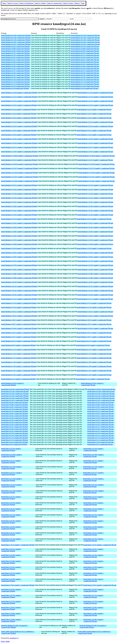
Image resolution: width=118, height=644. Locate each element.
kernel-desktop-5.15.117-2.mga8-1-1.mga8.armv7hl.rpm (96, 168)
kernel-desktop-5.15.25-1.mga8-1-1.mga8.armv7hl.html (19, 202)
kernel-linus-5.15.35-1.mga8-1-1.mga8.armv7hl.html (11, 540)
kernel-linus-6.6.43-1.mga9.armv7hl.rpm (101, 425)
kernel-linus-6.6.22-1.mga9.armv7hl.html (14, 431)
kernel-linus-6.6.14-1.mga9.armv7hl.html (14, 436)
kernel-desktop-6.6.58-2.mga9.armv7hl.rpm (85, 62)
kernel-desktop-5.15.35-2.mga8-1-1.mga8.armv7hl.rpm (95, 215)
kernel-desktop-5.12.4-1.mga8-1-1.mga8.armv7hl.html (19, 109)
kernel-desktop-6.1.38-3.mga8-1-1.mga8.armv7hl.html (19, 366)
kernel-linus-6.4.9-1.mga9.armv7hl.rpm (100, 444)
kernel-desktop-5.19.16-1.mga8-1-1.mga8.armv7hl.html (19, 328)
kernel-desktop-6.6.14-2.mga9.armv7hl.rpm (85, 80)
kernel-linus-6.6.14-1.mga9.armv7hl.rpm (101, 436)
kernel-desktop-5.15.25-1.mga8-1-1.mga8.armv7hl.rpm (95, 202)
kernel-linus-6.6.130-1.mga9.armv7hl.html (15, 391)
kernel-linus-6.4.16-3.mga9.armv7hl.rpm (101, 442)
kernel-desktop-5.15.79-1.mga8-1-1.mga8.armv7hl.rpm (95, 265)
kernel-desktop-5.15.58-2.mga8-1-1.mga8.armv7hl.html (19, 244)
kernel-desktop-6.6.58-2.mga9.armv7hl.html (15, 62)
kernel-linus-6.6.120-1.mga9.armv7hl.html (15, 394)
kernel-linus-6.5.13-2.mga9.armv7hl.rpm (101, 438)
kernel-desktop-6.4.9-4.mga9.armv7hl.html (15, 88)
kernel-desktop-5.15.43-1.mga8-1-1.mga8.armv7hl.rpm (95, 227)
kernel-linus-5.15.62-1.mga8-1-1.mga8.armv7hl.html (11, 590)
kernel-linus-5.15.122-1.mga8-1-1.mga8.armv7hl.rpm (94, 486)
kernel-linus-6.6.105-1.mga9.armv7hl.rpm (101, 398)
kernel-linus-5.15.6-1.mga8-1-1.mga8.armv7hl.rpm (100, 585)
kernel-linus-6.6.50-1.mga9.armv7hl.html (14, 422)
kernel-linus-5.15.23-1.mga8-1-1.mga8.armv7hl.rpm (94, 516)
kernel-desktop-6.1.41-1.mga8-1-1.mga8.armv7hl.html (19, 371)
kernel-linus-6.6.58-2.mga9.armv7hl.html (14, 418)
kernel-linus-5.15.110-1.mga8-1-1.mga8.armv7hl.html (12, 468)
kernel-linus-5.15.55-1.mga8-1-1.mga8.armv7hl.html (11, 574)
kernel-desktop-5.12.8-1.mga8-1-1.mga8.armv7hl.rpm (94, 118)
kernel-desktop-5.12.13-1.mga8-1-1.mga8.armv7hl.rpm (95, 101)
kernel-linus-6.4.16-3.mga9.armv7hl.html (14, 442)
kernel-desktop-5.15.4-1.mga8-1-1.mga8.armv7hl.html (19, 219)
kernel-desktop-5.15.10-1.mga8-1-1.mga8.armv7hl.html (19, 152)
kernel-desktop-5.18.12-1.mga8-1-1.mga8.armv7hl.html (19, 312)
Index (4, 3)
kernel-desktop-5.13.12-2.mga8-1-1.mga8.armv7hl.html (19, 122)
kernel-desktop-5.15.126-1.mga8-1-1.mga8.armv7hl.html (19, 181)
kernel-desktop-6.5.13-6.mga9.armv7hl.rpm (85, 82)
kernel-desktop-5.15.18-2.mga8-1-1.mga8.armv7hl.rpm (95, 194)
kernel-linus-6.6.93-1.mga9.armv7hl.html (14, 402)
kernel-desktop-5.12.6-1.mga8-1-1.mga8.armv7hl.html (19, 114)
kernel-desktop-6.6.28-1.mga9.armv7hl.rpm (85, 73)
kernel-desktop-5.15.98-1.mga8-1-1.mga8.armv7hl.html (19, 278)
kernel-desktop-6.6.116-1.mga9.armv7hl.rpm (85, 40)
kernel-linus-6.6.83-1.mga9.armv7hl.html (14, 407)
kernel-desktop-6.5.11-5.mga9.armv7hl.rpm (85, 84)
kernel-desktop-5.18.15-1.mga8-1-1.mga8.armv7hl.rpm (95, 316)
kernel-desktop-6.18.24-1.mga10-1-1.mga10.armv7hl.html (13, 384)
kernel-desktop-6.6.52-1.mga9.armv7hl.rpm (85, 64)
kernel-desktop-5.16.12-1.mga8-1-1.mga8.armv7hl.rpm (95, 286)
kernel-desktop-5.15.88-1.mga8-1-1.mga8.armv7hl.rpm (95, 274)
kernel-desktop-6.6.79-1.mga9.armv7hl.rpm (85, 53)
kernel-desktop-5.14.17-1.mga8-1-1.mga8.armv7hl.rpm (95, 147)
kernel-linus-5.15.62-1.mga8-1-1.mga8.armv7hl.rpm (94, 590)
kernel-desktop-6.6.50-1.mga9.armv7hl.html (15, 66)
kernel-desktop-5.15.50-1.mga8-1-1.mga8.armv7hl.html (19, 236)
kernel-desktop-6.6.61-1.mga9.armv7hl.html (15, 60)
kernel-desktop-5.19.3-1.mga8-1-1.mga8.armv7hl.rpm (94, 333)
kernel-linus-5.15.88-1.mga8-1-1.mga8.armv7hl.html (11, 614)
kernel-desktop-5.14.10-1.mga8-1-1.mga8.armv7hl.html (19, 139)
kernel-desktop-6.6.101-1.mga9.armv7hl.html (16, 44)
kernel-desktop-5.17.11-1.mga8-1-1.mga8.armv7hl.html (19, 299)
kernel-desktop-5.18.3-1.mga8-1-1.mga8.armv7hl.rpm (94, 320)
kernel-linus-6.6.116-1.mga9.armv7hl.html (15, 396)
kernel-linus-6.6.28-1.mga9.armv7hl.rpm (101, 429)
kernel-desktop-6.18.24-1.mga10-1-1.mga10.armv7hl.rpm (92, 384)
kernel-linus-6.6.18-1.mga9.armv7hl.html (14, 433)
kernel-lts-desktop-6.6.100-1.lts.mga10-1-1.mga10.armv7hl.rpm (93, 626)
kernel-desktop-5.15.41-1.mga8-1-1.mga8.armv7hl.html (19, 223)
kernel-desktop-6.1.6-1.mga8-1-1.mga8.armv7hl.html (18, 379)
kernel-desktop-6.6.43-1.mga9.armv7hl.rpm (85, 69)
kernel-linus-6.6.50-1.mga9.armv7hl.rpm (101, 422)
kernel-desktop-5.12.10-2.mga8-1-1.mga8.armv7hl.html (19, 93)
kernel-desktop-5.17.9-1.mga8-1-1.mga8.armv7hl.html (19, 307)
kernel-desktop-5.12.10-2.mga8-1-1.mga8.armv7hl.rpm (95, 93)
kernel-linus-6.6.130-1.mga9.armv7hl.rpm (101, 391)
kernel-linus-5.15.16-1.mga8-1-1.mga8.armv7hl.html (11, 504)
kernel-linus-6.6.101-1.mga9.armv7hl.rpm (101, 400)
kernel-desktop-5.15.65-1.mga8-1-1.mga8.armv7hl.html (19, 257)
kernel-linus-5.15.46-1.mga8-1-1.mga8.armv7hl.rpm (94, 562)
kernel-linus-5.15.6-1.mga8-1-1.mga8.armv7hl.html (18, 585)
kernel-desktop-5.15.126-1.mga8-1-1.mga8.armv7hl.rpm (96, 181)
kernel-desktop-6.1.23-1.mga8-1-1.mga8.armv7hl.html (19, 354)
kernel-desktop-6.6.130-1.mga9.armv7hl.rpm (85, 35)
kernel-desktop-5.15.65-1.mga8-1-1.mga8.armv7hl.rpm (95, 257)
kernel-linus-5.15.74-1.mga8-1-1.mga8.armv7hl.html (11, 596)
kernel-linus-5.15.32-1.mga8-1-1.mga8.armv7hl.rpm (94, 534)
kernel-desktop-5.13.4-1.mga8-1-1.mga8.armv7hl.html (19, 131)
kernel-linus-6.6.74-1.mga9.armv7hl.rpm (101, 411)
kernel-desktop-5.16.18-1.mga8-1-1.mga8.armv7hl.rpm (95, 295)
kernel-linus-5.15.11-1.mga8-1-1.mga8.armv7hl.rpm (94, 462)
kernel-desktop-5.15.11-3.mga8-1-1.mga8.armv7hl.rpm (95, 160)
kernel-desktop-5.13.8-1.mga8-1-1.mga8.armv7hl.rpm (94, 135)
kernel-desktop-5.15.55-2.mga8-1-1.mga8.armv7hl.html (19, 240)
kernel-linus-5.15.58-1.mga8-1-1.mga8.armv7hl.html (11, 580)
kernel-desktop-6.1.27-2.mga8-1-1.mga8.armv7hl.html (19, 358)
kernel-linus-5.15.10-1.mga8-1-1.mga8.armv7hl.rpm (94, 450)
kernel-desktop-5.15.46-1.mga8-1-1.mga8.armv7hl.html (19, 232)
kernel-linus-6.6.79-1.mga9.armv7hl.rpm (101, 409)
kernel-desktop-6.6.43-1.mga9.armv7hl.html (15, 69)
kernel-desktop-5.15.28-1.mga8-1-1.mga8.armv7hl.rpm (95, 206)
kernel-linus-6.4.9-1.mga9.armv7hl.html (14, 444)
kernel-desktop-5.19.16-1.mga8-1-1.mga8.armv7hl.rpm (95, 328)
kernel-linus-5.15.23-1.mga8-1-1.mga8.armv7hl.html (11, 516)
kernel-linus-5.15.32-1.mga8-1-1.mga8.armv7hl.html (11, 534)
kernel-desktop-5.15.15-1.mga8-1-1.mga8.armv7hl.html (19, 185)
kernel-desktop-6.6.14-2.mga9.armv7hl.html (15, 80)
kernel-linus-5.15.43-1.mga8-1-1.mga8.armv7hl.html (11, 556)
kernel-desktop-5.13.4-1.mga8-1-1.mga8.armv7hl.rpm (94, 131)
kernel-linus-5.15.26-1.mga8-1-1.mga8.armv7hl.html (11, 522)
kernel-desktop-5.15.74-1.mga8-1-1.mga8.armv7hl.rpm (95, 261)
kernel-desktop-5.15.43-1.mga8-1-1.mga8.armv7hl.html (19, 227)
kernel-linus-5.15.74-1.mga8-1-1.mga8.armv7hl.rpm (94, 596)
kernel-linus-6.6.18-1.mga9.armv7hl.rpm (101, 433)
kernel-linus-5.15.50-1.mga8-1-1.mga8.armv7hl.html (11, 568)
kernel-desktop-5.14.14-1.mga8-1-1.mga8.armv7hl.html (19, 143)
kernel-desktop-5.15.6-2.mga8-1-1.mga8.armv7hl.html (19, 248)
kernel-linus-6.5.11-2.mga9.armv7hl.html (14, 440)
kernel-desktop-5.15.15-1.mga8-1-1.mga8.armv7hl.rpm (95, 185)
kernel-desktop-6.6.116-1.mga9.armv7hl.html (16, 40)
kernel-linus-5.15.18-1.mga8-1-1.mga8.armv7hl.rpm (94, 510)
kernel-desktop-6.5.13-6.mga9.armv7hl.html (15, 82)
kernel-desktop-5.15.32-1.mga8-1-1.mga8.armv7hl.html (19, 211)
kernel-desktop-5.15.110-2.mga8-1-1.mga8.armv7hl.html (19, 164)
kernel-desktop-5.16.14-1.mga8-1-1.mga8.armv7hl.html (19, 291)
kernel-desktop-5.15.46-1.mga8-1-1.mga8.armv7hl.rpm (95, 232)
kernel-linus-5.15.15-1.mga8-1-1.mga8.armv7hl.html (11, 498)
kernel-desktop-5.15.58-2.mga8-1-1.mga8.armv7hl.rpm (95, 244)
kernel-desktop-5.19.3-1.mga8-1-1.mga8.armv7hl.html (19, 333)
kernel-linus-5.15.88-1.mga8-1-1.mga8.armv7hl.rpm (94, 614)
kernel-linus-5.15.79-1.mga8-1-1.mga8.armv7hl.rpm (94, 602)
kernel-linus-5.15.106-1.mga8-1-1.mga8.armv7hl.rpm (94, 456)
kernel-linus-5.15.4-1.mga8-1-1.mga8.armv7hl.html (18, 545)
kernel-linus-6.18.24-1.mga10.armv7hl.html (15, 389)
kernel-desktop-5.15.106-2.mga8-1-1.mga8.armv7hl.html (19, 156)
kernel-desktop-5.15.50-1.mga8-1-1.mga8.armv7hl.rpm (95, 236)
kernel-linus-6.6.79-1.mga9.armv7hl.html (14, 409)
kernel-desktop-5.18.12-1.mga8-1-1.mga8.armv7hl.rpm (95, 312)
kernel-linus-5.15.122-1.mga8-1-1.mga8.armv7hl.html (12, 486)
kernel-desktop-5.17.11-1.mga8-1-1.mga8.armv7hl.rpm (95, 299)
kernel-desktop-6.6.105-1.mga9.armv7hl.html (16, 42)
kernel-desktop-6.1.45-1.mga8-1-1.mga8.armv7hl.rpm (94, 375)
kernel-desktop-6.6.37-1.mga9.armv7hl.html (15, 71)
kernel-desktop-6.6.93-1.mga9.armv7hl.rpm (85, 46)
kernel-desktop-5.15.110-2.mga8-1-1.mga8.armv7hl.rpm (96, 164)
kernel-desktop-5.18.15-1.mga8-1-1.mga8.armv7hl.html (19, 316)
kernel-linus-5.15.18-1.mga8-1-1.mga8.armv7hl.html (11, 510)
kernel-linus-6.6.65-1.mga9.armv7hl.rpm (101, 414)
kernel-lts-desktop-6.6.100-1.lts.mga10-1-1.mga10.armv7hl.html (15, 626)
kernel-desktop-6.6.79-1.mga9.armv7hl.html (15, 53)
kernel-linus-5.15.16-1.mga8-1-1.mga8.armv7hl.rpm (94, 504)
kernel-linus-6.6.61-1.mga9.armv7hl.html (14, 416)
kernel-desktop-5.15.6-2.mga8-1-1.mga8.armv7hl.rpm (94, 248)
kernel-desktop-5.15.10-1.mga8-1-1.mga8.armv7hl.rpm (95, 152)
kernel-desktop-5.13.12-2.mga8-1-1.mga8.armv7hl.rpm (95, 122)
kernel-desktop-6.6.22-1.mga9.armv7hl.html (15, 75)
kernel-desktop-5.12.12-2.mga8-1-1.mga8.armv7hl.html (19, 97)
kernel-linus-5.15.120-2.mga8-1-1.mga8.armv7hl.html (12, 480)
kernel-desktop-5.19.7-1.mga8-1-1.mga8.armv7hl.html (19, 337)
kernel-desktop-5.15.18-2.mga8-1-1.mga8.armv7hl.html (19, 194)
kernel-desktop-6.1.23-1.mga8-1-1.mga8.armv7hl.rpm (94, 354)
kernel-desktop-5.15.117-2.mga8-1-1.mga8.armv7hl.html (19, 168)
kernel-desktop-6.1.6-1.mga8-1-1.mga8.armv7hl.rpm (93, 379)
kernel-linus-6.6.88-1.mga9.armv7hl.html (14, 405)
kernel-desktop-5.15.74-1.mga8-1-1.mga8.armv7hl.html (19, 261)
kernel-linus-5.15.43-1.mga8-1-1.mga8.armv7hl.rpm (94, 556)
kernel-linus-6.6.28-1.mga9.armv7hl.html (14, 429)
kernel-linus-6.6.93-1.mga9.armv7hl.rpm (101, 402)
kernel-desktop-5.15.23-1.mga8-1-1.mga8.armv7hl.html (19, 198)
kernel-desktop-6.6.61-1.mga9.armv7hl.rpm (85, 60)
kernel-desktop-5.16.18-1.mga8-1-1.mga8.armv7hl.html (19, 295)
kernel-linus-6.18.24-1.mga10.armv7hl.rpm (101, 389)
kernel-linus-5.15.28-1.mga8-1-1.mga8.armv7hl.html (11, 528)
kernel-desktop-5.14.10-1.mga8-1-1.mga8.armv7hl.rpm (95, 139)
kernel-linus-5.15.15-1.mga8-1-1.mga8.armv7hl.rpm (94, 498)
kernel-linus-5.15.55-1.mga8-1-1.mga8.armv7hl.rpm (94, 574)
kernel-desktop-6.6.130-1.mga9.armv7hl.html (16, 35)
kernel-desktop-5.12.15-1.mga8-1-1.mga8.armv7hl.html (19, 105)
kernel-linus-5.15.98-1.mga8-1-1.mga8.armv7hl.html (11, 620)
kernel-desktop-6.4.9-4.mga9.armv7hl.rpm (84, 88)
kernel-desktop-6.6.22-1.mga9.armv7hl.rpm (85, 75)
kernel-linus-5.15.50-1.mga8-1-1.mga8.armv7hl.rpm (94, 568)
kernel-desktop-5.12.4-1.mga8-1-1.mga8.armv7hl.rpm (94, 109)
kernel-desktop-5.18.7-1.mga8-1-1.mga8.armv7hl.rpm (94, 324)
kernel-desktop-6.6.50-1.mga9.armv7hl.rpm (85, 66)
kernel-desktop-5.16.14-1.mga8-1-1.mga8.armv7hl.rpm (95, 291)
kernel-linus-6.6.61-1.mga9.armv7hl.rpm (101, 416)
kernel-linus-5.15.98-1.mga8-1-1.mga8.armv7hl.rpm (94, 620)
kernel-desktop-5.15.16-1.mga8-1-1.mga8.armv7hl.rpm (95, 189)
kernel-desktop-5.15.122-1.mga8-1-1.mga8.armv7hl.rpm (96, 177)
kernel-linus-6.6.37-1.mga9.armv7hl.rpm (101, 427)
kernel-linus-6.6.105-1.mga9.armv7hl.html (15, 398)
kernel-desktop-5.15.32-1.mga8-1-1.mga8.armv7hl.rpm (95, 211)
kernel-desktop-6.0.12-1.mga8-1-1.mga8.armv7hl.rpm (94, 341)
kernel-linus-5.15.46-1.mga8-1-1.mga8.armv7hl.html (11, 562)
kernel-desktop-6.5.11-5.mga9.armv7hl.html (15, 84)
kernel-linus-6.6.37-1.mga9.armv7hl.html (14, 427)
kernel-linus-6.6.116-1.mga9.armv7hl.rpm (101, 396)
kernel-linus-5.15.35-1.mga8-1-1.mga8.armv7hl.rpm (94, 540)
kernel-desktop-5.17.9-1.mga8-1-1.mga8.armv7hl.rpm (94, 307)
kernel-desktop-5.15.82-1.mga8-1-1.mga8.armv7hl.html (19, 270)
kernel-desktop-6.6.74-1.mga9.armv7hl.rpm (85, 55)
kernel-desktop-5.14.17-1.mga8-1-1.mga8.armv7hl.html (19, 147)
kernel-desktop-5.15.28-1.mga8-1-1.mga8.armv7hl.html (19, 206)
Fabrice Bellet (5, 641)
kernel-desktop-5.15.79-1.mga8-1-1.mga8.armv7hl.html (19, 265)
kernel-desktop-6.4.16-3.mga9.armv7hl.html (15, 86)
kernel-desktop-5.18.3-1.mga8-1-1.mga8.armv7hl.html (19, 320)
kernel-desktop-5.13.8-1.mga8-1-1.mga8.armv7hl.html (19, 135)
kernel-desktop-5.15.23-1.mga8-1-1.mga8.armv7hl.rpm (95, 198)
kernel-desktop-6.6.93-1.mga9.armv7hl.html (15, 46)
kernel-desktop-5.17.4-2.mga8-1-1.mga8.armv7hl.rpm (94, 303)
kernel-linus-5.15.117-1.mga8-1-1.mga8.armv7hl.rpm (94, 474)
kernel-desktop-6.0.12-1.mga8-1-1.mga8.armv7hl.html (19, 341)
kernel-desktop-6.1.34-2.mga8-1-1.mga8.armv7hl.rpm (94, 362)
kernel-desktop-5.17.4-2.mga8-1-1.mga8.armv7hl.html (19, 303)
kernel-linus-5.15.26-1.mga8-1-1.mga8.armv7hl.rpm (94, 522)
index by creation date (54, 3)
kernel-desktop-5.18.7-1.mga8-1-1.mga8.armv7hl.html (19, 324)
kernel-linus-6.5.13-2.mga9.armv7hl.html (14, 438)
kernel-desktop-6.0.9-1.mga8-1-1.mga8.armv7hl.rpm (93, 345)
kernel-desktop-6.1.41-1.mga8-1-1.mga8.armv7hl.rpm (94, 371)
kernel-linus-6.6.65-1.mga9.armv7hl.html (14, 414)
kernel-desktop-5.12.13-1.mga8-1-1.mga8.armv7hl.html (19, 101)
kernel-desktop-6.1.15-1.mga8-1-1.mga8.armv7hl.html (19, 350)
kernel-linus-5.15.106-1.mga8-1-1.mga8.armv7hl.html (12, 456)
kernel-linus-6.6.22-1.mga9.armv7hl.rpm (101, 431)
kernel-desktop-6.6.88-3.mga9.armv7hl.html (15, 49)
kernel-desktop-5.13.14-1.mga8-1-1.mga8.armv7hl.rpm (95, 126)
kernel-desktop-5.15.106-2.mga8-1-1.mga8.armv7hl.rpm (96, 156)
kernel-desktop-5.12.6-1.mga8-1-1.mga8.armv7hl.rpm (94, 114)
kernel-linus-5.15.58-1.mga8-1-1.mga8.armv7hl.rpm (94, 580)
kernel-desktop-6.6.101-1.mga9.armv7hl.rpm (85, 44)
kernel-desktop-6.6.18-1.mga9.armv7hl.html (15, 77)
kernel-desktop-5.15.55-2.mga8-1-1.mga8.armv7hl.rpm (95, 240)
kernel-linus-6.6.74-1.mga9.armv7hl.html (14, 411)
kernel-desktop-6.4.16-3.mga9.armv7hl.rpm (85, 86)
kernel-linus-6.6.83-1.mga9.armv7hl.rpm (101, 407)
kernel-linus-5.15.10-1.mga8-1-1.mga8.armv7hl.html (11, 450)
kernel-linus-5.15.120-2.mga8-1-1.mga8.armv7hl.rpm (94, 480)
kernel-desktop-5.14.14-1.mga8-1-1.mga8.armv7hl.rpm (95, 143)
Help (83, 3)
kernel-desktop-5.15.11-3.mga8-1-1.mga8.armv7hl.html (19, 160)
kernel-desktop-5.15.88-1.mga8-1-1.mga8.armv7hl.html (19, 274)
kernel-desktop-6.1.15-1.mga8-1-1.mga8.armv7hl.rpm (94, 350)
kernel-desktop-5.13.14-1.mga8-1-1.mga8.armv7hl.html (19, 126)
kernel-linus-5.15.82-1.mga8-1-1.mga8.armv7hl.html (11, 608)
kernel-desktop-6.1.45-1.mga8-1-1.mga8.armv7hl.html (19, 375)
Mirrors (77, 3)
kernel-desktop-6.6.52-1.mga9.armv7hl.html (15, 64)
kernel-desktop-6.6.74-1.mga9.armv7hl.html (15, 55)
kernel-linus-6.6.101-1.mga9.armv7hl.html (15, 400)
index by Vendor (40, 3)
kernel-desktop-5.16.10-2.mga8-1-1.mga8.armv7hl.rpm (95, 282)
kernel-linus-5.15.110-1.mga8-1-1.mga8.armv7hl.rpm (94, 468)
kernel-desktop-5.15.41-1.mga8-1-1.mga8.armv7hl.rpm (95, 223)
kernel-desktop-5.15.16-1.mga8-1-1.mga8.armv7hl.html (19, 189)
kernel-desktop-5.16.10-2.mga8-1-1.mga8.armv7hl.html (19, 282)
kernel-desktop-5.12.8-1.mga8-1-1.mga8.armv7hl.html (19, 118)
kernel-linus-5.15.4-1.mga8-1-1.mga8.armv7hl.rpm (100, 545)
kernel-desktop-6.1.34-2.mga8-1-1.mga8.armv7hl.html (19, 362)
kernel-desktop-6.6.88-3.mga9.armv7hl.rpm (85, 49)
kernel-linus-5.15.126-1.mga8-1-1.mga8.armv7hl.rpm (94, 492)
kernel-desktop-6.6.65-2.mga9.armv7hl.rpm (85, 58)
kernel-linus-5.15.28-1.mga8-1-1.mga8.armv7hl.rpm (94, 528)
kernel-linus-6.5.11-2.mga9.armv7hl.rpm (100, 440)
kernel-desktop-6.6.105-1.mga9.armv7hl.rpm (85, 42)
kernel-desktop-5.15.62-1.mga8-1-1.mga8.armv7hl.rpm (95, 253)
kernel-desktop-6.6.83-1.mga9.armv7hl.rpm (85, 51)
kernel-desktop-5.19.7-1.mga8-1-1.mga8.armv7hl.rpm (94, 337)
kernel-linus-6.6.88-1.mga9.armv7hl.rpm (101, 405)
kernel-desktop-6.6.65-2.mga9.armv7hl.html (15, 58)
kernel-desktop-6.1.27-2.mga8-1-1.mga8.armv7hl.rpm (94, 358)
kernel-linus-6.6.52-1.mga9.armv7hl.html (14, 420)
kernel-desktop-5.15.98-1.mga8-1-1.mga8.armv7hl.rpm (95, 278)
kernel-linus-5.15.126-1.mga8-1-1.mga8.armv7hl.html (12, 492)
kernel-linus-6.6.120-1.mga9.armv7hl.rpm (101, 394)
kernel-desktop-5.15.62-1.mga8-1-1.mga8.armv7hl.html (19, 253)
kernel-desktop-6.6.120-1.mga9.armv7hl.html (16, 38)
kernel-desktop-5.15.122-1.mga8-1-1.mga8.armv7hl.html (19, 177)
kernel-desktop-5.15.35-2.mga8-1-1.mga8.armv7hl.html (19, 215)
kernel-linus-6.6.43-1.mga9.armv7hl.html (14, 425)
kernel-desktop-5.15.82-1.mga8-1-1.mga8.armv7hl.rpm (95, 270)
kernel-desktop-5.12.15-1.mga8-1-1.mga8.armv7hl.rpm (95, 105)
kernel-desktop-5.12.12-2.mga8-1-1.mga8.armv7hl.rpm (95, 97)
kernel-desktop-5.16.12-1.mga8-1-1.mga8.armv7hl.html (19, 286)
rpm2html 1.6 (14, 638)
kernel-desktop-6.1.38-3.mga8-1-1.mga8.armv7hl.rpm (94, 366)
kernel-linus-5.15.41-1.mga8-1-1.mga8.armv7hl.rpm (94, 550)
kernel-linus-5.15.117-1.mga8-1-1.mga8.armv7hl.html (12, 474)
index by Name (68, 3)
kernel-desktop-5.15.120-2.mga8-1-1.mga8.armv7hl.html (19, 173)
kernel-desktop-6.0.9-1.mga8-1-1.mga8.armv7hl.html (18, 345)
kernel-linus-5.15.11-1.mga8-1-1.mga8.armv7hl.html (11, 462)
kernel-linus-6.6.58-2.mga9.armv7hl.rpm (101, 418)
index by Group (13, 3)
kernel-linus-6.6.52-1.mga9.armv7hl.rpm (101, 420)
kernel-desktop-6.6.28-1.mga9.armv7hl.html (15, 73)
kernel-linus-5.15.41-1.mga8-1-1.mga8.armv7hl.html (11, 550)
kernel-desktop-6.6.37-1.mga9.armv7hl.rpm (85, 71)
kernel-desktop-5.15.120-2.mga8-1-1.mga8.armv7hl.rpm (96, 173)
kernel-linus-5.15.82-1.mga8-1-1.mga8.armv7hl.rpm (94, 608)
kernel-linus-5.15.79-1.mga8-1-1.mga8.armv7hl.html (11, 602)
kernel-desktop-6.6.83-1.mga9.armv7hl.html (15, 51)
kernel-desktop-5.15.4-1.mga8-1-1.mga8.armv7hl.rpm (94, 219)
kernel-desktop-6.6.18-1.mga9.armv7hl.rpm (85, 77)
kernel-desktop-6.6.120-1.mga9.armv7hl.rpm (85, 38)
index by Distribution (26, 3)
